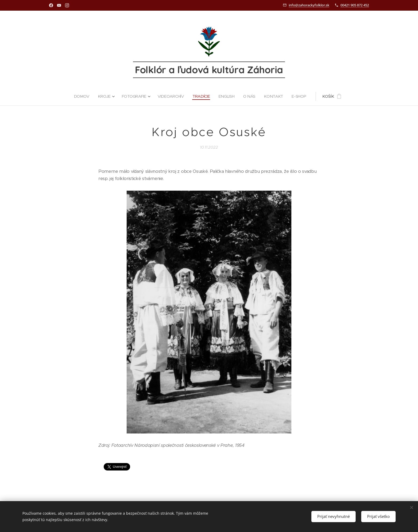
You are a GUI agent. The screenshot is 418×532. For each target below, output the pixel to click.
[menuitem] (82, 96)
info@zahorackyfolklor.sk (309, 5)
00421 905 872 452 (355, 5)
